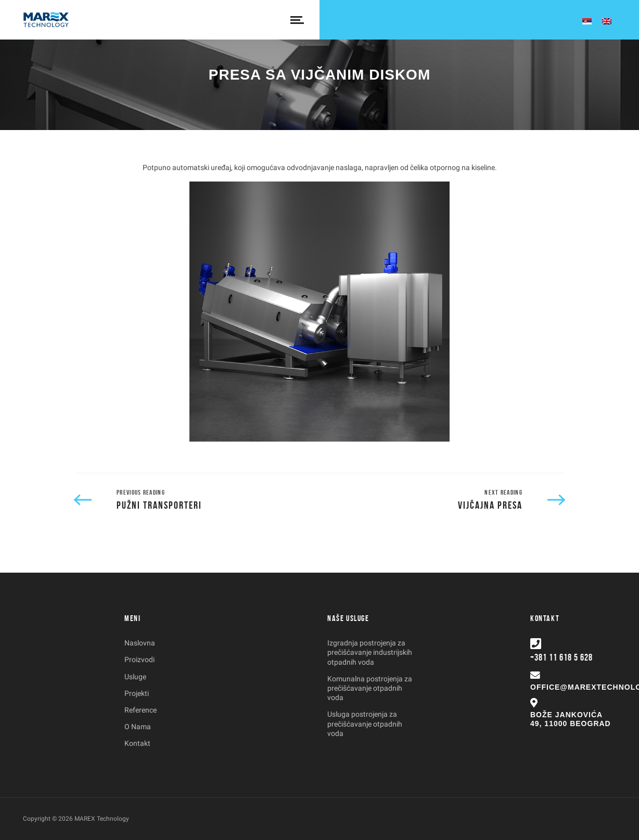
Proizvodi (139, 660)
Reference (140, 710)
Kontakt (137, 743)
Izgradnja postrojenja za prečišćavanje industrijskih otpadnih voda (370, 652)
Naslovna (140, 643)
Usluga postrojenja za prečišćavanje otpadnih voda (365, 723)
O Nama (138, 727)
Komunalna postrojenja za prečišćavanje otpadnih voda (370, 688)
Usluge (135, 677)
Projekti (137, 693)
